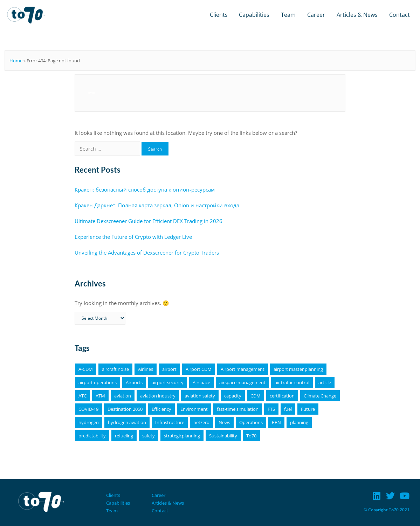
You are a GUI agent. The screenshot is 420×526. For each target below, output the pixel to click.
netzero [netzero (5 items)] (201, 422)
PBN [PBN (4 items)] (276, 422)
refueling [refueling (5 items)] (124, 436)
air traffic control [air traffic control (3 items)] (292, 382)
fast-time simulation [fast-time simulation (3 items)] (238, 409)
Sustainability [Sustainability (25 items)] (223, 436)
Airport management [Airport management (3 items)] (243, 369)
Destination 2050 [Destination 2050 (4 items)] (125, 409)
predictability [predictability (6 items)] (92, 436)
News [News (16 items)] (224, 422)
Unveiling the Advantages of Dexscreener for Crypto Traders (147, 252)
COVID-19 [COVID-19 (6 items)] (88, 409)
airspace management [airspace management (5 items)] (242, 382)
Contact (400, 15)
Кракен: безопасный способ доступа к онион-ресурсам (145, 189)
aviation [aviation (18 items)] (123, 396)
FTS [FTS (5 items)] (271, 409)
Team (288, 15)
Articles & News (357, 15)
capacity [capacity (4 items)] (233, 396)
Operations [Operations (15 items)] (251, 422)
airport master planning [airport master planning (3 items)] (298, 369)
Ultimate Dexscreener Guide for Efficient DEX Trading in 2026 (149, 221)
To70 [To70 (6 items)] (251, 436)
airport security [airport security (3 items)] (168, 382)
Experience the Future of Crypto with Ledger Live (133, 237)
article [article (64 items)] (325, 382)
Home (16, 61)
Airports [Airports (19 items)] (134, 382)
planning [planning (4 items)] (299, 422)
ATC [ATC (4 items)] (82, 396)
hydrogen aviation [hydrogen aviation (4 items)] (127, 422)
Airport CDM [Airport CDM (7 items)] (199, 369)
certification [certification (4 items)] (282, 396)
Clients (219, 15)
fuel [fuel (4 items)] (288, 409)
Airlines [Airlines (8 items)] (146, 369)
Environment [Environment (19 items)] (194, 409)
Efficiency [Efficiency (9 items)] (161, 409)
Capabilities (254, 15)
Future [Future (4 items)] (308, 409)
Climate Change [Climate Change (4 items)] (320, 396)
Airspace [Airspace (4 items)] (201, 382)
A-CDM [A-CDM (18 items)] (86, 369)
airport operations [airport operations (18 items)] (98, 382)
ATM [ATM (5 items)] (100, 396)
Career (316, 15)
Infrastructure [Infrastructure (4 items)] (170, 422)
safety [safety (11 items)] (149, 436)
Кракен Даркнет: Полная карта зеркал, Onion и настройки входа (157, 205)
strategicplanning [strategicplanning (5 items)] (182, 436)
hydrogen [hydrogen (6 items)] (89, 422)
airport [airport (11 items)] (169, 369)
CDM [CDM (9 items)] (256, 396)
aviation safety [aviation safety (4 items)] (200, 396)
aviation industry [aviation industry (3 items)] (158, 396)
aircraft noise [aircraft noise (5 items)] (115, 369)
